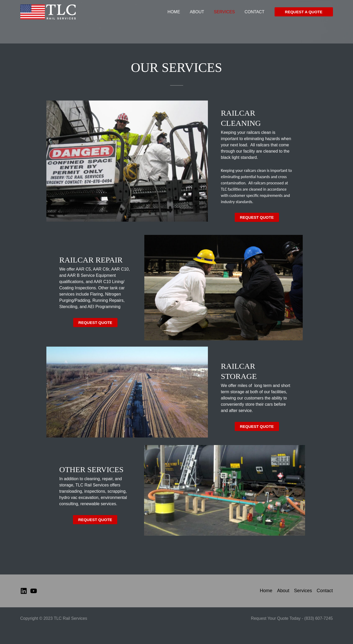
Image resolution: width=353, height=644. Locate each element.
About (200, 14)
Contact (255, 14)
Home (179, 14)
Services (227, 14)
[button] (304, 14)
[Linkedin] (24, 591)
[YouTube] (34, 591)
